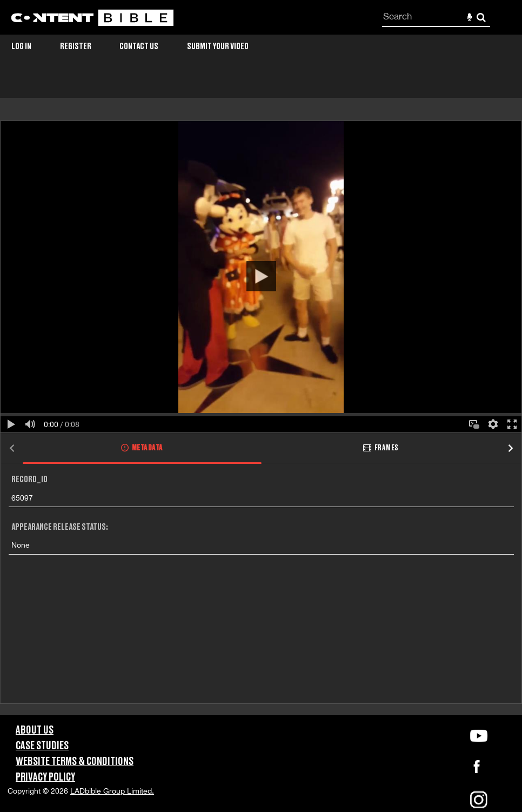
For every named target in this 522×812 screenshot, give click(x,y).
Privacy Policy (45, 777)
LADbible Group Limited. (112, 791)
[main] (261, 395)
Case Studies (42, 746)
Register (76, 46)
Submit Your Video (218, 46)
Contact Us (139, 46)
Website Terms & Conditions (75, 762)
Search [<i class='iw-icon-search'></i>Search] (481, 17)
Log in (21, 46)
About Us (35, 730)
